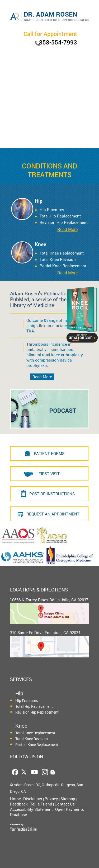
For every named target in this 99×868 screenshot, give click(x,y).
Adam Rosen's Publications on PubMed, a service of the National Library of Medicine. (49, 299)
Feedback (19, 804)
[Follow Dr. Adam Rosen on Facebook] (15, 772)
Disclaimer (33, 799)
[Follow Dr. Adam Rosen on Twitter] (24, 772)
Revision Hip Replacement (37, 712)
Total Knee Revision (58, 259)
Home (15, 799)
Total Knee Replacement (62, 253)
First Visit (49, 474)
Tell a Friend (41, 804)
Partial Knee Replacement (37, 744)
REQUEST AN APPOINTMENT (53, 514)
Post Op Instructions (52, 494)
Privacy (51, 799)
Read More (67, 229)
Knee (41, 244)
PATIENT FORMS (49, 453)
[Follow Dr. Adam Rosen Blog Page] (53, 772)
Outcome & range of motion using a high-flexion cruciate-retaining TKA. (57, 326)
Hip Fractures (52, 210)
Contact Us (65, 804)
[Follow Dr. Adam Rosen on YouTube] (34, 772)
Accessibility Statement (31, 809)
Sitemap (68, 799)
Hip (39, 201)
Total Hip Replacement (60, 216)
